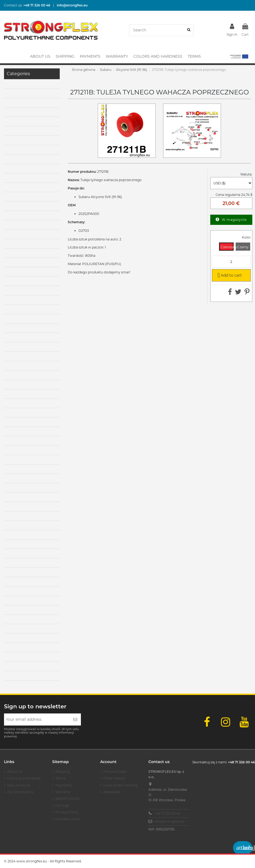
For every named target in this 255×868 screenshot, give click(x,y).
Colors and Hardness (24, 778)
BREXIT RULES (67, 799)
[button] (239, 56)
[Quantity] (231, 262)
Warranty (63, 792)
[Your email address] (37, 719)
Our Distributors (20, 792)
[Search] (189, 30)
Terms (60, 778)
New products (19, 785)
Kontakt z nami (68, 819)
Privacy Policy (67, 812)
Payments (64, 785)
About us (15, 772)
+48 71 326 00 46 (167, 813)
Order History (114, 778)
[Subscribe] (75, 719)
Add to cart (229, 275)
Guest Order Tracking (121, 785)
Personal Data (115, 772)
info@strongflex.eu (169, 821)
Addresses (112, 792)
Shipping (63, 772)
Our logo (63, 805)
